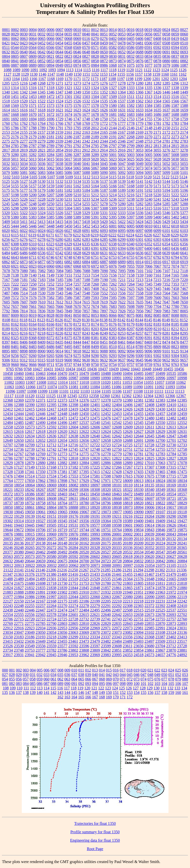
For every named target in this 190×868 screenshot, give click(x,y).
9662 (24, 365)
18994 (139, 507)
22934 (41, 628)
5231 (68, 199)
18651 (95, 498)
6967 (68, 266)
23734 (8, 650)
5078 (184, 168)
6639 (166, 253)
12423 (106, 409)
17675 (149, 476)
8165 (42, 324)
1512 (140, 97)
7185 (59, 280)
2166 (113, 132)
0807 (24, 56)
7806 (15, 311)
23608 (117, 646)
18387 (41, 494)
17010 (149, 463)
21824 (8, 588)
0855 (68, 61)
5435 (6, 226)
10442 (125, 369)
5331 (104, 213)
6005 (131, 226)
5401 (166, 217)
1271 (59, 83)
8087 (166, 315)
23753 (30, 650)
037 (74, 675)
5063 (59, 168)
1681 (113, 114)
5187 (104, 190)
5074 (148, 168)
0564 (33, 48)
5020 (95, 159)
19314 (19, 521)
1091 (34, 70)
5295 (6, 208)
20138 (41, 543)
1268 (42, 83)
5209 (68, 195)
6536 (42, 253)
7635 (140, 302)
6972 (95, 266)
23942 (41, 655)
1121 (139, 70)
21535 (106, 579)
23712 (171, 646)
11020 (106, 382)
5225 (15, 199)
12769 (41, 454)
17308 (160, 467)
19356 (84, 521)
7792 (6, 311)
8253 (122, 333)
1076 (140, 65)
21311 (171, 570)
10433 (59, 369)
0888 (24, 65)
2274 (184, 137)
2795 (95, 146)
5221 (166, 195)
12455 (139, 414)
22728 (73, 619)
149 (102, 692)
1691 (6, 119)
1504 (95, 97)
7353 (175, 284)
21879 (171, 588)
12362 (127, 396)
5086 (68, 173)
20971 (95, 565)
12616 (19, 432)
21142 (30, 570)
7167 (6, 280)
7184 (50, 280)
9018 (77, 351)
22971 (106, 628)
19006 (149, 507)
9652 (166, 360)
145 (74, 692)
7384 (33, 289)
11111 (159, 391)
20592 (73, 557)
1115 (87, 70)
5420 (104, 222)
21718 (51, 583)
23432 (19, 641)
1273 (77, 83)
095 (102, 684)
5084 (50, 173)
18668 (117, 498)
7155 (104, 275)
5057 (15, 168)
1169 (59, 79)
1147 (51, 74)
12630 (171, 432)
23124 (171, 632)
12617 (30, 432)
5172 (166, 186)
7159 (140, 275)
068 (102, 679)
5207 (50, 195)
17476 (8, 476)
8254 (131, 333)
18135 (149, 485)
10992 (128, 378)
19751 (106, 530)
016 (116, 670)
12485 (19, 423)
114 (46, 688)
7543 (59, 293)
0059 (175, 34)
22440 (19, 610)
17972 (117, 481)
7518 (33, 293)
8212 (175, 329)
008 (60, 670)
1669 (24, 114)
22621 (95, 615)
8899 (33, 351)
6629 (86, 253)
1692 (15, 119)
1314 (15, 88)
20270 (41, 548)
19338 (51, 521)
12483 (182, 418)
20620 (149, 557)
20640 (19, 561)
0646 (77, 52)
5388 (68, 217)
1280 (140, 83)
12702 (182, 440)
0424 (33, 43)
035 (60, 675)
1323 (86, 88)
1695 (42, 119)
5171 (157, 186)
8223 (50, 333)
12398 (73, 405)
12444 (19, 414)
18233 (19, 490)
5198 (15, 195)
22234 (171, 601)
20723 (106, 561)
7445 (157, 289)
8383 (113, 338)
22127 (8, 601)
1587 (175, 106)
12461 (19, 418)
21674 (8, 583)
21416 (73, 574)
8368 (33, 338)
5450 (68, 226)
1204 (183, 79)
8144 (139, 320)
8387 (131, 338)
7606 (15, 302)
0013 (104, 30)
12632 (8, 436)
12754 (149, 449)
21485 (182, 574)
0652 (122, 52)
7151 (68, 275)
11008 (41, 382)
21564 (128, 579)
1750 (104, 119)
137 (19, 692)
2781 (166, 141)
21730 (62, 583)
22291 (106, 606)
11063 (9, 387)
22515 (139, 610)
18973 (128, 507)
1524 (59, 101)
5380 (15, 217)
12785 (182, 454)
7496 (15, 293)
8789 (140, 347)
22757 (171, 619)
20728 (117, 561)
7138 (15, 275)
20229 (171, 543)
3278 (184, 150)
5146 (184, 181)
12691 (139, 440)
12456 (149, 414)
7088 (86, 271)
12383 (160, 400)
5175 (6, 190)
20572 (19, 557)
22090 (149, 597)
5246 (15, 204)
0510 (184, 43)
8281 (166, 333)
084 (26, 684)
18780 (84, 503)
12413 (19, 409)
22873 (171, 624)
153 (130, 692)
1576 (77, 106)
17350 (41, 472)
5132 (59, 181)
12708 (19, 445)
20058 (30, 539)
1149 (69, 74)
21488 (8, 579)
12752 (139, 449)
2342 (86, 141)
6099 (157, 231)
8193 (24, 329)
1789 (42, 128)
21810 (149, 583)
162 (60, 697)
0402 (113, 39)
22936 (51, 628)
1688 (175, 114)
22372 (149, 606)
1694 (33, 119)
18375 (19, 494)
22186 (84, 601)
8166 (50, 324)
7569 (6, 298)
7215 (157, 280)
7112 (175, 271)
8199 (68, 329)
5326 (59, 213)
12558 (8, 427)
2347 (131, 141)
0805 (15, 56)
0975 (86, 65)
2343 (95, 141)
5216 (131, 195)
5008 (175, 155)
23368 (149, 637)
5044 (95, 164)
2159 (59, 132)
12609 (128, 427)
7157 (122, 275)
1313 (6, 88)
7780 (175, 306)
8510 (113, 347)
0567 (59, 48)
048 (150, 675)
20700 (84, 561)
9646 (148, 360)
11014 (63, 382)
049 (157, 675)
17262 (106, 467)
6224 (130, 235)
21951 (139, 592)
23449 (41, 641)
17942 (95, 481)
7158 (131, 275)
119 (80, 688)
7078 (6, 271)
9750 (95, 365)
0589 (140, 48)
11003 (20, 382)
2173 (175, 132)
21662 (160, 579)
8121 (32, 320)
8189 (6, 329)
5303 (59, 208)
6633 (122, 253)
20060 (41, 539)
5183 (77, 190)
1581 (122, 106)
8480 (6, 347)
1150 (77, 74)
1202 (165, 79)
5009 (184, 155)
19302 (8, 521)
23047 (19, 632)
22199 (95, 601)
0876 (140, 61)
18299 (73, 490)
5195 (175, 190)
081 (5, 684)
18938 (117, 507)
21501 (51, 579)
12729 (160, 445)
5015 (50, 159)
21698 (41, 583)
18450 (95, 494)
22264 (51, 606)
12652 (41, 440)
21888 (19, 592)
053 (185, 675)
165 (81, 697)
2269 (140, 137)
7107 (166, 271)
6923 (33, 266)
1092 (43, 70)
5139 (122, 181)
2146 (131, 128)
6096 (131, 231)
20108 (117, 539)
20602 (95, 557)
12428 (139, 409)
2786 (24, 146)
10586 (182, 373)
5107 (51, 177)
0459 (104, 43)
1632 (131, 110)
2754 (157, 141)
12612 (160, 427)
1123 (156, 70)
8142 (121, 320)
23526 (8, 646)
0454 (59, 43)
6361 (42, 248)
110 (19, 688)
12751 (128, 449)
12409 (160, 405)
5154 (6, 186)
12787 (19, 458)
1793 (68, 128)
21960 (149, 592)
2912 (86, 150)
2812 (148, 146)
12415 (30, 409)
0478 (122, 43)
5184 (86, 190)
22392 (160, 606)
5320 (6, 213)
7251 (42, 284)
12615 (8, 432)
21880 (182, 588)
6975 (104, 266)
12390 (30, 405)
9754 (113, 365)
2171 (157, 132)
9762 (166, 365)
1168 (51, 79)
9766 (19, 369)
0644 (59, 52)
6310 (33, 244)
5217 (140, 195)
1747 (77, 119)
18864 (51, 507)
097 (116, 684)
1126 (182, 70)
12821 (106, 458)
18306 (84, 490)
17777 (19, 481)
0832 (131, 56)
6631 (104, 253)
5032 (6, 164)
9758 (140, 365)
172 (130, 697)
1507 (104, 97)
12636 (51, 436)
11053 (127, 382)
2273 (175, 137)
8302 (6, 338)
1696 (50, 119)
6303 (157, 240)
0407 (148, 39)
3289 (95, 155)
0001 (6, 30)
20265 (30, 548)
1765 (50, 123)
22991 (160, 628)
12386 (8, 405)
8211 (166, 329)
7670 (77, 306)
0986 (104, 65)
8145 (148, 320)
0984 (95, 65)
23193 (41, 637)
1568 (6, 106)
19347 (73, 521)
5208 (59, 195)
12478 (128, 418)
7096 (131, 271)
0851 (33, 61)
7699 (140, 306)
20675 (62, 561)
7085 (69, 271)
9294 (122, 356)
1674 (68, 114)
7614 (77, 302)
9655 (175, 360)
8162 (15, 324)
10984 (41, 378)
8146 (157, 320)
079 (178, 679)
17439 (149, 472)
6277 (33, 240)
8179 (131, 324)
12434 (8, 414)
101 (143, 684)
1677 (86, 114)
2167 (122, 132)
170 (116, 697)
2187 (77, 137)
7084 (60, 271)
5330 (95, 213)
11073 (41, 387)
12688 (128, 440)
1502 (77, 97)
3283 (42, 155)
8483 (33, 347)
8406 (24, 342)
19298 (182, 516)
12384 (171, 400)
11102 (75, 391)
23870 (171, 650)
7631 (131, 302)
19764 (117, 530)
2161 (68, 132)
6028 (77, 231)
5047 (122, 164)
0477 (113, 43)
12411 (182, 405)
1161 (174, 74)
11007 (31, 382)
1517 (184, 97)
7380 (15, 289)
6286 (113, 240)
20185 (117, 543)
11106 (117, 391)
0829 (104, 56)
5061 (42, 168)
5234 (95, 199)
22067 (117, 597)
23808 (84, 650)
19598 (117, 525)
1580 (113, 106)
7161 (157, 275)
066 (88, 679)
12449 (73, 414)
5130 (42, 181)
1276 (104, 83)
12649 (8, 440)
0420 (184, 39)
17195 (84, 467)
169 (109, 697)
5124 (183, 177)
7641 (148, 302)
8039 (59, 315)
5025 (131, 159)
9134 (184, 351)
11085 (106, 387)
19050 (30, 512)
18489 (139, 494)
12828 (182, 458)
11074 (52, 387)
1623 (77, 110)
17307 (149, 467)
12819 (84, 458)
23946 (62, 655)
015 (109, 670)
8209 (148, 329)
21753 (84, 583)
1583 (140, 106)
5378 (6, 217)
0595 (184, 48)
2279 (42, 141)
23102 (149, 632)
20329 (106, 548)
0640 (24, 52)
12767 (19, 454)
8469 (148, 342)
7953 (131, 311)
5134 (77, 181)
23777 (41, 650)
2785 (15, 146)
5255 (86, 204)
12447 (51, 414)
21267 (84, 570)
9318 (50, 360)
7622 (122, 302)
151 (116, 692)
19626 (171, 525)
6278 (42, 240)
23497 (149, 641)
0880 (166, 61)
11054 (138, 382)
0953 (68, 65)
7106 (158, 271)
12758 (182, 449)
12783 (160, 454)
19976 (73, 534)
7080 (24, 271)
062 (60, 679)
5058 (24, 168)
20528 (117, 552)
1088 (7, 70)
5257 (95, 204)
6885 (95, 262)
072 (130, 679)
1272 (68, 83)
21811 (160, 583)
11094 (181, 387)
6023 (33, 231)
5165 (104, 186)
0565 (42, 48)
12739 (30, 449)
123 (108, 688)
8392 (157, 338)
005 (40, 670)
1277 (113, 83)
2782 (175, 141)
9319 (59, 360)
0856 (77, 61)
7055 (131, 266)
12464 (41, 418)
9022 (86, 351)
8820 (166, 347)
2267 (122, 137)
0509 (175, 43)
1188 (112, 79)
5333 (122, 213)
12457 (160, 414)
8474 (166, 342)
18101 (117, 485)
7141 (42, 275)
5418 (86, 222)
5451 (77, 226)
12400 (84, 405)
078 (171, 679)
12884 (84, 463)
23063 (73, 632)
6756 (140, 257)
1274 (86, 83)
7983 (166, 311)
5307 (95, 208)
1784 (184, 123)
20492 (62, 552)
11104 (96, 391)
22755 (160, 619)
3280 (15, 155)
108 (6, 688)
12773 (62, 454)
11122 (40, 396)
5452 (86, 226)
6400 (148, 248)
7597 (131, 298)
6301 (140, 240)
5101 (184, 173)
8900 (42, 351)
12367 (181, 396)
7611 (50, 302)
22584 (62, 615)
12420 (84, 409)
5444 (15, 226)
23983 (106, 655)
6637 (148, 253)
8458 (113, 342)
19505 (51, 525)
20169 (95, 543)
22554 (8, 615)
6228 (166, 235)
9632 (104, 360)
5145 (175, 181)
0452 (42, 43)
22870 (160, 624)
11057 (159, 382)
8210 (157, 329)
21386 (51, 574)
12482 (171, 418)
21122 (8, 570)
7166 (184, 275)
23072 (106, 632)
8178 (122, 324)
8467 (140, 342)
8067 (122, 315)
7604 (184, 298)
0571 (95, 48)
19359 (95, 521)
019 (137, 670)
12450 (84, 414)
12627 (139, 432)
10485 (95, 373)
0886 (6, 65)
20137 (30, 543)
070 (116, 679)
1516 (175, 97)
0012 (95, 30)
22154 (30, 601)
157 (157, 692)
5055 (184, 164)
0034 (59, 34)
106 (178, 684)
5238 (131, 199)
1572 (42, 106)
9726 (59, 365)
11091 (149, 387)
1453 (33, 97)
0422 (15, 43)
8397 (6, 342)
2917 (131, 150)
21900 (51, 592)
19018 (182, 507)
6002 (122, 226)
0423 (24, 43)
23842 (106, 650)
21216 (62, 570)
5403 (184, 217)
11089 (127, 387)
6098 (148, 231)
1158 (148, 74)
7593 (95, 298)
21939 (117, 592)
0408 (157, 39)
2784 (6, 146)
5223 (184, 195)
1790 (50, 128)
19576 (84, 525)
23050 (41, 632)
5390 (86, 217)
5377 (184, 213)
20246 (8, 548)
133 (177, 688)
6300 (131, 240)
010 (74, 670)
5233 (86, 199)
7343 (140, 284)
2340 (68, 141)
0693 (184, 52)
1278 (122, 83)
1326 (104, 88)
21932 (106, 592)
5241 (157, 199)
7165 (175, 275)
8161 (6, 324)
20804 (128, 561)
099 (130, 684)
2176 (15, 137)
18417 (73, 494)
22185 (73, 601)
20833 (149, 561)
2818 (15, 150)
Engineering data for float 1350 (95, 840)
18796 (106, 503)
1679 (104, 114)
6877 (42, 262)
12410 (171, 405)
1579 (104, 106)
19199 (106, 516)
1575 (68, 106)
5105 (33, 177)
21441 (117, 574)
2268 (131, 137)
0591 (148, 48)
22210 (117, 601)
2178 (24, 137)
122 (101, 688)
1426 (157, 92)
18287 (51, 490)
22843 (128, 624)
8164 (33, 324)
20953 (63, 565)
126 (129, 688)
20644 (30, 561)
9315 (42, 360)
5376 (175, 213)
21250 (73, 570)
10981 (8, 378)
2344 (104, 141)
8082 (148, 315)
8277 (148, 333)
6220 (104, 235)
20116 (149, 539)
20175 (106, 543)
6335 (86, 244)
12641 (106, 436)
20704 (95, 561)
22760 (182, 619)
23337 (106, 637)
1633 (140, 110)
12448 (62, 414)
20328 (95, 548)
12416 (41, 409)
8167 (59, 324)
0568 (68, 48)
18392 (51, 494)
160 (178, 692)
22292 (117, 606)
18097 (95, 485)
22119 (182, 597)
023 (164, 670)
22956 (73, 628)
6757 (148, 257)
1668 (15, 114)
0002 (15, 30)
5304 (68, 208)
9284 (86, 356)
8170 (68, 324)
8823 (175, 347)
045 (130, 675)
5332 (113, 213)
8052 (86, 315)
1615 (15, 110)
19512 (62, 525)
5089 (95, 173)
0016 (131, 30)
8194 (33, 329)
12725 (128, 445)
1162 (182, 74)
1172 (86, 79)
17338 (19, 472)
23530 (19, 646)
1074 (122, 65)
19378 (117, 521)
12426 (128, 409)
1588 (184, 106)
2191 (113, 137)
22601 (73, 615)
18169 (171, 485)
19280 (160, 516)
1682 (122, 114)
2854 (59, 150)
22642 (117, 615)
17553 (73, 476)
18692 (139, 498)
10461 (30, 373)
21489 (19, 579)
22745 (128, 619)
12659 (117, 440)
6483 (184, 248)
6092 (95, 231)
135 (5, 692)
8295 (184, 333)
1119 (121, 70)
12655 (73, 440)
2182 (59, 137)
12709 (30, 445)
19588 (106, 525)
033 (47, 675)
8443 (68, 342)
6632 (113, 253)
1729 (59, 119)
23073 (117, 632)
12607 (106, 427)
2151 (175, 128)
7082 (42, 271)
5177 (24, 190)
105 (171, 684)
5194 (166, 190)
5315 (148, 208)
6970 (86, 266)
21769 (95, 583)
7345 (148, 284)
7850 (77, 311)
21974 (182, 592)
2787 (33, 146)
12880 (41, 463)
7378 (6, 289)
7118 (184, 271)
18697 (149, 498)
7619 (104, 302)
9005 (50, 351)
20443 (30, 552)
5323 (33, 213)
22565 (41, 615)
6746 (50, 257)
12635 (41, 436)
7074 (175, 266)
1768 (77, 123)
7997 (175, 311)
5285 (166, 204)
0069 (77, 39)
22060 (95, 597)
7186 (68, 280)
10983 (30, 378)
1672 (50, 114)
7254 (68, 284)
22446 (30, 610)
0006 (50, 30)
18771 (73, 503)
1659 (184, 110)
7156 (113, 275)
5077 (175, 168)
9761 (157, 365)
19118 (182, 512)
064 (74, 679)
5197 (6, 195)
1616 (24, 110)
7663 (42, 306)
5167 (122, 186)
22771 (19, 624)
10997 (171, 378)
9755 (122, 365)
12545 (139, 423)
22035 (62, 597)
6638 (157, 253)
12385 (182, 400)
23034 (8, 632)
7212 (131, 280)
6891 (131, 262)
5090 (104, 173)
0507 (157, 43)
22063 (106, 597)
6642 (6, 257)
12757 (171, 449)
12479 (139, 418)
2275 (6, 141)
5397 (131, 217)
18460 (106, 494)
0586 (131, 48)
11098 (32, 391)
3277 (175, 150)
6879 (50, 262)
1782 (166, 123)
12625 (117, 432)
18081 (63, 485)
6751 (95, 257)
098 (123, 684)
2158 (50, 132)
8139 (113, 320)
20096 (95, 539)
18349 (160, 490)
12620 (62, 432)
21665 (171, 579)
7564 (166, 293)
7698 (131, 306)
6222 (113, 235)
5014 (42, 159)
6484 (6, 253)
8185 (175, 324)
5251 (59, 204)
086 (40, 684)
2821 (42, 150)
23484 (117, 641)
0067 (59, 39)
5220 (157, 195)
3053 (140, 150)
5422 (122, 222)
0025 (175, 30)
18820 (139, 503)
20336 (128, 548)
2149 (157, 128)
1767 (68, 123)
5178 (33, 190)
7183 (42, 280)
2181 (50, 137)
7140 (33, 275)
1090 (25, 70)
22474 (62, 610)
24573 (149, 655)
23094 (139, 632)
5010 (6, 159)
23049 (30, 632)
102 (150, 684)
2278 (33, 141)
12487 (30, 423)
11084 (95, 387)
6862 (6, 262)
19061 (41, 512)
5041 (86, 164)
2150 (166, 128)
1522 (42, 101)
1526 (77, 101)
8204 (104, 329)
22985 (149, 628)
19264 (149, 516)
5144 (166, 181)
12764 (8, 454)
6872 (15, 262)
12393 (41, 405)
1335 (148, 88)
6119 (32, 235)
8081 (140, 315)
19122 (8, 516)
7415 (113, 289)
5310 (122, 208)
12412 (8, 409)
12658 (106, 440)
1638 (175, 110)
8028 (50, 315)
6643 (15, 257)
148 (95, 692)
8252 (113, 333)
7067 (157, 266)
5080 (15, 173)
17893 (51, 481)
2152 (184, 128)
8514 (131, 347)
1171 (77, 79)
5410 (15, 222)
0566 (50, 48)
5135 (86, 181)
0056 (148, 34)
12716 (73, 445)
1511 (131, 97)
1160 (165, 74)
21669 (182, 579)
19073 (106, 512)
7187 (77, 280)
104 (164, 684)
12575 (41, 427)
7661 (33, 306)
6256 (6, 240)
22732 (84, 619)
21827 (19, 588)
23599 (106, 646)
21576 (139, 579)
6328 (59, 244)
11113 (180, 391)
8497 (77, 347)
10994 (139, 378)
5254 (77, 204)
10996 (160, 378)
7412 (104, 289)
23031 (182, 628)
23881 (182, 650)
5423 (131, 222)
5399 (148, 217)
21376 (30, 574)
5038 (59, 164)
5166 (113, 186)
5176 (15, 190)
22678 (160, 615)
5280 (122, 204)
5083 (42, 173)
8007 (6, 315)
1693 (24, 119)
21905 (73, 592)
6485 (15, 253)
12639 (84, 436)
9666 (33, 365)
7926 (122, 311)
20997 (128, 565)
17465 (160, 472)
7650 (184, 302)
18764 (62, 503)
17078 (182, 463)
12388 (19, 405)
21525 (84, 579)
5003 (131, 155)
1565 (166, 101)
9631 (95, 360)
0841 (15, 61)
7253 (59, 284)
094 (95, 684)
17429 (128, 472)
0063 (24, 39)
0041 (95, 34)
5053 (175, 164)
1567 (184, 101)
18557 (182, 494)
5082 (33, 173)
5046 (113, 164)
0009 (68, 30)
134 (184, 688)
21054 (150, 565)
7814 (24, 311)
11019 (95, 382)
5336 (140, 213)
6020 (6, 231)
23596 (84, 646)
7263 (122, 284)
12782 (149, 454)
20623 (160, 557)
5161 (68, 186)
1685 (148, 114)
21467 (149, 574)
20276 (62, 548)
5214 (113, 195)
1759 (184, 119)
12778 (106, 454)
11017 (73, 382)
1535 (104, 101)
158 (164, 692)
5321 (15, 213)
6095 (122, 231)
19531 (73, 525)
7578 (42, 298)
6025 (50, 231)
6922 (24, 266)
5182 (68, 190)
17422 (106, 472)
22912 (8, 628)
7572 (15, 298)
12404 (117, 405)
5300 (33, 208)
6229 (175, 235)
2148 (148, 128)
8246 (95, 333)
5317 (166, 208)
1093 (52, 70)
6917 (166, 262)
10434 (70, 369)
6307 (6, 244)
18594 (30, 498)
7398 (59, 289)
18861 (30, 507)
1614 (6, 110)
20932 (52, 565)
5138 (113, 181)
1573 (50, 106)
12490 (41, 423)
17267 (128, 467)
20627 (171, 557)
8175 (104, 324)
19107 (161, 512)
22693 (171, 615)
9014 (59, 351)
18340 (149, 490)
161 (185, 692)
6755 (131, 257)
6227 (157, 235)
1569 (15, 106)
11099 (43, 391)
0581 (104, 48)
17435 (139, 472)
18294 (62, 490)
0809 (33, 56)
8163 (24, 324)
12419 (73, 409)
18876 (62, 507)
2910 (68, 150)
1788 (33, 128)
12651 (30, 440)
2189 (95, 137)
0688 (140, 52)
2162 (77, 132)
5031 (184, 159)
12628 (149, 432)
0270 (95, 39)
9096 (148, 351)
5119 (139, 177)
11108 (138, 391)
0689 (148, 52)
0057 (157, 34)
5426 (157, 222)
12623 (95, 432)
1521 (33, 101)
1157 (139, 74)
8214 (6, 333)
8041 (68, 315)
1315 (24, 88)
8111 (15, 320)
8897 (15, 351)
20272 (51, 548)
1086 (175, 65)
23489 (128, 641)
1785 (6, 128)
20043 (171, 534)
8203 (95, 329)
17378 (51, 472)
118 (74, 688)
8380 (86, 338)
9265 (50, 356)
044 (123, 675)
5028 (157, 159)
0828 (95, 56)
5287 (175, 204)
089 (60, 684)
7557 (131, 293)
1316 (33, 88)
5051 (157, 164)
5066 (86, 168)
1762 (24, 123)
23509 (160, 641)
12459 (182, 414)
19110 (171, 512)
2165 (104, 132)
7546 (68, 293)
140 (40, 692)
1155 (121, 74)
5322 (24, 213)
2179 (33, 137)
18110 (128, 485)
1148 (60, 74)
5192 (148, 190)
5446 (33, 226)
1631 (122, 110)
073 (137, 679)
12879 (30, 463)
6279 (50, 240)
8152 (184, 320)
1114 (78, 70)
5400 (157, 217)
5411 (24, 222)
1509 (113, 97)
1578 (95, 106)
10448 (146, 369)
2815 (175, 146)
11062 (181, 382)
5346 (166, 213)
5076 (166, 168)
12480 (149, 418)
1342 (24, 92)
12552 (182, 423)
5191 (140, 190)
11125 (51, 396)
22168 (51, 601)
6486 (24, 253)
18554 (171, 494)
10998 (182, 378)
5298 (15, 208)
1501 (68, 97)
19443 (19, 525)
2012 (95, 128)
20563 (8, 557)
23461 (73, 641)
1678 (95, 114)
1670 (33, 114)
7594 (104, 298)
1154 (112, 74)
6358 (15, 248)
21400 (62, 574)
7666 (59, 306)
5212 (95, 195)
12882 (62, 463)
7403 (77, 289)
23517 (182, 641)
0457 (86, 43)
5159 (50, 186)
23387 (160, 637)
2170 (148, 132)
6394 (122, 248)
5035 (33, 164)
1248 (33, 83)
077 (164, 679)
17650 (139, 476)
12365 (159, 396)
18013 (139, 481)
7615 (86, 302)
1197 (121, 79)
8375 (68, 338)
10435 (81, 369)
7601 (166, 298)
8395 (184, 338)
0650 (104, 52)
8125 (50, 320)
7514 (24, 293)
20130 (160, 539)
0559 (24, 48)
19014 (160, 507)
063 (67, 679)
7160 (148, 275)
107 (185, 684)
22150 (19, 601)
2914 (104, 150)
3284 (50, 155)
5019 (86, 159)
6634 (131, 253)
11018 (84, 382)
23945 (51, 655)
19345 (62, 521)
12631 (182, 432)
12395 (51, 405)
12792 (62, 458)
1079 (166, 65)
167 (95, 697)
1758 (175, 119)
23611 (128, 646)
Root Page (95, 849)
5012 (24, 159)
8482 (24, 347)
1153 (104, 74)
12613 (171, 427)
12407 (139, 405)
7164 (166, 275)
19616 (160, 525)
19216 (128, 516)
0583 (122, 48)
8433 (50, 342)
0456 (77, 43)
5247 (24, 204)
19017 (171, 507)
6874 (33, 262)
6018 (175, 226)
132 (170, 688)
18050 (8, 485)
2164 (95, 132)
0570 (86, 48)
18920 (95, 507)
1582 (131, 106)
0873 (113, 61)
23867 (160, 650)
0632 (6, 52)
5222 (175, 195)
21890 (30, 592)
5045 (104, 164)
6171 (50, 235)
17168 (51, 467)
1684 (140, 114)
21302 (160, 570)
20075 (52, 539)
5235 (104, 199)
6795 (184, 257)
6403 (166, 248)
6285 (104, 240)
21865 (128, 588)
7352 (166, 284)
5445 (24, 226)
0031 (33, 34)
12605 (84, 427)
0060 (184, 34)
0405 (131, 39)
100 (137, 684)
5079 (6, 173)
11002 (9, 382)
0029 (15, 34)
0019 (148, 30)
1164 (16, 79)
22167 (41, 601)
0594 (175, 48)
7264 (131, 284)
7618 (95, 302)
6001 (113, 226)
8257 (140, 333)
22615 (84, 615)
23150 (8, 637)
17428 (117, 472)
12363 (138, 396)
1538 (131, 101)
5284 (157, 204)
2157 (42, 132)
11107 (128, 391)
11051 (116, 382)
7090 (104, 271)
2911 (77, 150)
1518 (6, 101)
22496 (106, 610)
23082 (128, 632)
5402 (175, 217)
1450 (6, 97)
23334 (95, 637)
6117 (24, 235)
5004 (140, 155)
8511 (122, 347)
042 (109, 675)
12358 (94, 396)
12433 (182, 409)
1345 (42, 92)
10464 (51, 373)
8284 (175, 333)
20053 (8, 539)
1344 (33, 92)
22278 (84, 606)
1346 (50, 92)
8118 (24, 320)
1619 (50, 110)
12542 (117, 423)
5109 (69, 177)
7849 (68, 311)
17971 (106, 481)
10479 (84, 373)
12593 (62, 427)
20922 (30, 565)
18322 (128, 490)
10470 (62, 373)
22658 (139, 615)
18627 (62, 498)
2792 (77, 146)
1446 (166, 92)
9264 (42, 356)
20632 (8, 561)
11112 (169, 391)
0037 (77, 34)
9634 (113, 360)
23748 (19, 650)
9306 (6, 360)
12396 (62, 405)
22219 (149, 601)
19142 (41, 516)
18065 (41, 485)
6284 (95, 240)
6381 (68, 248)
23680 (149, 646)
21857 (106, 588)
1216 (24, 83)
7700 (148, 306)
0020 (157, 30)
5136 (95, 181)
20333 (117, 548)
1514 (157, 97)
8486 (50, 347)
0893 (42, 65)
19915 (30, 534)
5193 (157, 190)
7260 (95, 284)
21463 (139, 574)
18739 (19, 503)
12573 (30, 427)
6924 (42, 266)
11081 (73, 387)
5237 (122, 199)
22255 (30, 606)
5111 (78, 177)
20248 (19, 548)
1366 (140, 92)
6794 (175, 257)
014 (102, 670)
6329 (68, 244)
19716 (51, 530)
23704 (160, 646)
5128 (33, 181)
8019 (33, 315)
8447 (86, 342)
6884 (86, 262)
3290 (104, 155)
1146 (42, 74)
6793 (166, 257)
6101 (166, 231)
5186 (95, 190)
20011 (138, 534)
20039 (149, 534)
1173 (95, 79)
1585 (157, 106)
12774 (73, 454)
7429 (148, 289)
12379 (117, 400)
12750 (117, 449)
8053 (95, 315)
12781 (139, 454)
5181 (59, 190)
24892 (182, 655)
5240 (148, 199)
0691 (166, 52)
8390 (140, 338)
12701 (171, 440)
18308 (95, 490)
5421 (113, 222)
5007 (166, 155)
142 (53, 692)
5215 (122, 195)
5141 (140, 181)
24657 (160, 655)
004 (33, 670)
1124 (165, 70)
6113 (6, 235)
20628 (182, 557)
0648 (86, 52)
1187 (103, 79)
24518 (139, 655)
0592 (157, 48)
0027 (184, 30)
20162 (84, 543)
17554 (84, 476)
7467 (184, 289)
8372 (50, 338)
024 (171, 670)
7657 (15, 306)
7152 (77, 275)
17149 (30, 467)
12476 (106, 418)
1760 (6, 123)
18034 (182, 481)
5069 (113, 168)
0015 (122, 30)
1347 (59, 92)
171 (123, 697)
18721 (171, 498)
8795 (148, 347)
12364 (148, 396)
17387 (73, 472)
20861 (171, 561)
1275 (95, 83)
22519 (149, 610)
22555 (19, 615)
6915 (148, 262)
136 (12, 692)
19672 (19, 530)
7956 (140, 311)
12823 (128, 458)
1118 (113, 70)
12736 (19, 449)
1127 (7, 74)
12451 (95, 414)
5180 (50, 190)
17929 (84, 481)
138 (26, 692)
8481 (15, 347)
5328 (77, 213)
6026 (59, 231)
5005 (148, 155)
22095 (160, 597)
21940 (128, 592)
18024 (160, 481)
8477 (184, 342)
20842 (160, 561)
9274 (68, 356)
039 (88, 675)
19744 (84, 530)
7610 (42, 302)
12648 (182, 436)
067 (95, 679)
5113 (95, 177)
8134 (95, 320)
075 (150, 679)
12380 (128, 400)
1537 (122, 101)
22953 (62, 628)
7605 (6, 302)
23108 (160, 632)
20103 (106, 539)
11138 (61, 396)
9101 (166, 351)
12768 (30, 454)
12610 (139, 427)
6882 (68, 262)
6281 (68, 240)
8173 (86, 324)
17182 (73, 467)
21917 (95, 592)
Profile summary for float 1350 (95, 832)
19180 (84, 516)
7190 (104, 280)
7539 (50, 293)
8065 (104, 315)
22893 (182, 624)
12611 (149, 427)
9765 (10, 369)
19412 (171, 521)
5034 (24, 164)
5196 (184, 190)
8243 (86, 333)
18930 (106, 507)
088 (53, 684)
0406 (140, 39)
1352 (104, 92)
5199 (24, 195)
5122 (166, 177)
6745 (42, 257)
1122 (148, 70)
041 (102, 675)
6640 (175, 253)
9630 (86, 360)
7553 (113, 293)
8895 (6, 351)
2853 (50, 150)
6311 (41, 244)
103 (157, 684)
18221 (8, 490)
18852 (19, 507)
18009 (128, 481)
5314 (140, 208)
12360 (105, 396)
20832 (139, 561)
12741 (41, 449)
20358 (171, 548)
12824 (139, 458)
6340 (131, 244)
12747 (84, 449)
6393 (113, 248)
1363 (113, 92)
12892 (139, 463)
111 (26, 688)
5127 (24, 181)
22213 (128, 601)
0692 (175, 52)
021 (150, 670)
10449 (157, 369)
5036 (42, 164)
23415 (8, 641)
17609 (117, 476)
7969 (157, 311)
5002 (122, 155)
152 (123, 692)
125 (122, 688)
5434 (184, 222)
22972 (117, 628)
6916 (157, 262)
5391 (95, 217)
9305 (184, 356)
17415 (95, 472)
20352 (149, 548)
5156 (24, 186)
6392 (104, 248)
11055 (149, 382)
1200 (147, 79)
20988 (106, 565)
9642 (131, 360)
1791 (59, 128)
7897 (104, 311)
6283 (86, 240)
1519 (15, 101)
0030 (24, 34)
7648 (175, 302)
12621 (73, 432)
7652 (6, 306)
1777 (122, 123)
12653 (51, 440)
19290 (171, 516)
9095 (140, 351)
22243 (8, 606)
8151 (175, 320)
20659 (41, 561)
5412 (33, 222)
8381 (95, 338)
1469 (42, 97)
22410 (182, 606)
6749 (77, 257)
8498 (86, 347)
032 (40, 675)
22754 (149, 619)
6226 (148, 235)
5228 (42, 199)
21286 (117, 570)
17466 (171, 472)
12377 (95, 400)
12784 (171, 454)
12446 (41, 414)
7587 (77, 298)
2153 (6, 132)
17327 (182, 467)
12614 (182, 427)
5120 (148, 177)
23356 (128, 637)
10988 (84, 378)
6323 (50, 244)
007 (53, 670)
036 (67, 675)
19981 (84, 534)
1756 (157, 119)
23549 (30, 646)
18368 (182, 490)
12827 (171, 458)
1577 (86, 106)
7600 (157, 298)
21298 (149, 570)
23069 (84, 632)
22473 (51, 610)
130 (157, 688)
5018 (77, 159)
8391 (148, 338)
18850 (8, 507)
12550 (160, 423)
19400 (139, 521)
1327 (113, 88)
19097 (150, 512)
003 (26, 670)
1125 (174, 70)
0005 (42, 30)
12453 (117, 414)
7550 (95, 293)
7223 (24, 284)
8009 (15, 315)
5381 (24, 217)
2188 (86, 137)
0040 (86, 34)
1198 (130, 79)
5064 (68, 168)
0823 (68, 56)
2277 (24, 141)
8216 (24, 333)
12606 (95, 427)
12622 (84, 432)
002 (19, 670)
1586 (166, 106)
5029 (166, 159)
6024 (42, 231)
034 (53, 675)
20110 (139, 539)
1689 (184, 114)
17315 (171, 467)
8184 (166, 324)
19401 (149, 521)
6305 (175, 240)
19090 (139, 512)
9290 (95, 356)
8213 (184, 329)
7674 (95, 306)
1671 (42, 114)
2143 (104, 128)
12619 (51, 432)
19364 (106, 521)
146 (81, 692)
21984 (19, 597)
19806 (128, 530)
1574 (59, 106)
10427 (38, 369)
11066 (31, 387)
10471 (73, 373)
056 (19, 679)
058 (33, 679)
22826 (95, 624)
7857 (86, 311)
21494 (30, 579)
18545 (160, 494)
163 (67, 697)
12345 (72, 396)
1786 (15, 128)
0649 (95, 52)
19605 (139, 525)
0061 (6, 39)
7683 (113, 306)
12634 (30, 436)
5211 (86, 195)
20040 (160, 534)
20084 (73, 539)
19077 (117, 512)
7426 (140, 289)
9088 (104, 351)
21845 (84, 588)
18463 (117, 494)
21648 (149, 579)
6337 (104, 244)
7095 (122, 271)
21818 (182, 583)
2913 (95, 150)
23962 (84, 655)
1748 (86, 119)
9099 (157, 351)
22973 (128, 628)
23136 (182, 632)
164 (74, 697)
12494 (51, 423)
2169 (140, 132)
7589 (86, 298)
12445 (30, 414)
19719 (62, 530)
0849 (24, 61)
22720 (30, 619)
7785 (184, 306)
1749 (95, 119)
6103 (184, 231)
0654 (131, 52)
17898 (62, 481)
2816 (184, 146)
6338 (113, 244)
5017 (68, 159)
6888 (113, 262)
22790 (51, 624)
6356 (184, 244)
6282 (77, 240)
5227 (33, 199)
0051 (104, 34)
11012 (52, 382)
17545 (62, 476)
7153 (86, 275)
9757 (131, 365)
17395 (84, 472)
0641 (33, 52)
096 (109, 684)
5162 (77, 186)
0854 (59, 61)
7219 (175, 280)
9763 (175, 365)
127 (136, 688)
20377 (8, 552)
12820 (95, 458)
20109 (128, 539)
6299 (122, 240)
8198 (59, 329)
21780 (106, 583)
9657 (184, 360)
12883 (73, 463)
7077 (184, 266)
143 (60, 692)
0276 (104, 39)
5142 (148, 181)
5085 (59, 173)
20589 (62, 557)
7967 (148, 311)
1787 (24, 128)
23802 (73, 650)
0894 (50, 65)
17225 (95, 467)
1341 (15, 92)
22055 (84, 597)
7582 (50, 298)
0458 (95, 43)
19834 (139, 530)
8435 (59, 342)
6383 (86, 248)
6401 (157, 248)
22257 (41, 606)
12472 (73, 418)
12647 (171, 436)
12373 (62, 400)
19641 (182, 525)
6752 (104, 257)
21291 (127, 570)
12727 (139, 445)
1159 (156, 74)
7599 (148, 298)
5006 (157, 155)
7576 (33, 298)
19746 (95, 530)
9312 (24, 360)
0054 (131, 34)
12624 (106, 432)
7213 (140, 280)
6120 (41, 235)
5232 (77, 199)
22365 (139, 606)
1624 (86, 110)
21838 (51, 588)
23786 (62, 650)
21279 (95, 570)
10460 (19, 373)
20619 (139, 557)
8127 (68, 320)
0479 (131, 43)
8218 (42, 333)
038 (81, 675)
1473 (59, 97)
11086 (116, 387)
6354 (166, 244)
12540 (95, 423)
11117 (9, 396)
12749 (106, 449)
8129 (77, 320)
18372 (8, 494)
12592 (51, 427)
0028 (6, 34)
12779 (117, 454)
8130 (86, 320)
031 (33, 675)
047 (143, 675)
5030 (175, 159)
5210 (77, 195)
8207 (131, 329)
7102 (149, 271)
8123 (41, 320)
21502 (62, 579)
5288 (184, 204)
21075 (161, 565)
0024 (166, 30)
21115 (182, 565)
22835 (117, 624)
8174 (95, 324)
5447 (42, 226)
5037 (50, 164)
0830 (113, 56)
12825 (149, 458)
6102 (175, 231)
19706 (41, 530)
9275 (77, 356)
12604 (73, 427)
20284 (73, 548)
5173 (175, 186)
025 (178, 670)
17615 (128, 476)
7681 (104, 306)
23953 (73, 655)
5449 (59, 226)
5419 (95, 222)
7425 (131, 289)
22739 (95, 619)
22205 (106, 601)
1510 (122, 97)
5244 (184, 199)
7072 (166, 266)
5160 (59, 186)
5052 (166, 164)
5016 (59, 159)
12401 (95, 405)
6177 (59, 235)
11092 (159, 387)
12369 (19, 400)
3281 (24, 155)
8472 (157, 342)
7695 (122, 306)
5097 (157, 173)
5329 (86, 213)
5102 (7, 177)
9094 (131, 351)
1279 (131, 83)
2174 (184, 132)
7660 (24, 306)
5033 (15, 164)
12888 (117, 463)
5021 (104, 159)
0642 (42, 52)
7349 (157, 284)
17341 (30, 472)
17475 (182, 472)
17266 (117, 467)
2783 (184, 141)
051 (171, 675)
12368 (8, 400)
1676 (77, 114)
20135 (8, 543)
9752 (104, 365)
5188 (113, 190)
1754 (140, 119)
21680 (30, 583)
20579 (41, 557)
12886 (106, 463)
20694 (73, 561)
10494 (128, 373)
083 (19, 684)
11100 (53, 391)
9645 (140, 360)
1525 (68, 101)
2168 (131, 132)
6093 (104, 231)
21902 (62, 592)
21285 (106, 570)
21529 (95, 579)
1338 (175, 88)
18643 (84, 498)
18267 (41, 490)
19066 (73, 512)
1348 (68, 92)
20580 (51, 557)
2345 (113, 141)
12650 (19, 440)
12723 (106, 445)
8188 (184, 324)
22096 (171, 597)
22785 (41, 624)
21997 (51, 597)
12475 (95, 418)
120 (87, 688)
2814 (166, 146)
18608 (51, 498)
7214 (148, 280)
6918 (175, 262)
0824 (77, 56)
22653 (128, 615)
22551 (182, 610)
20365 (182, 548)
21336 (182, 570)
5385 (50, 217)
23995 (117, 655)
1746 (68, 119)
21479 (171, 574)
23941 (30, 655)
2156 (33, 132)
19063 (52, 512)
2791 (68, 146)
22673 (149, 615)
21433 (95, 574)
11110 (148, 391)
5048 (131, 164)
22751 (139, 619)
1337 (166, 88)
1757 (166, 119)
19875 (182, 530)
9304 (175, 356)
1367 (148, 92)
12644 (139, 436)
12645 (149, 436)
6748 (68, 257)
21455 (128, 574)
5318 (175, 208)
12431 (171, 409)
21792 (117, 583)
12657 (95, 440)
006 (47, 670)
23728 (182, 646)
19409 (160, 521)
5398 (140, 217)
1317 (42, 88)
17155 (41, 467)
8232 (68, 333)
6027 (68, 231)
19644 (8, 530)
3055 (157, 150)
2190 (104, 137)
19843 (149, 530)
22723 (41, 619)
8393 (166, 338)
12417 (51, 409)
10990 (106, 378)
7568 (184, 293)
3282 (33, 155)
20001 (117, 534)
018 (130, 670)
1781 (157, 123)
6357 (6, 248)
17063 (160, 463)
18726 (182, 498)
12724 (117, 445)
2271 (157, 137)
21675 (19, 583)
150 (109, 692)
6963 (59, 266)
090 (67, 684)
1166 (33, 79)
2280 (50, 141)
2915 (113, 150)
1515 (166, 97)
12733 (182, 445)
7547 (77, 293)
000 (5, 670)
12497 (73, 423)
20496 (73, 552)
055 (12, 679)
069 (109, 679)
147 (88, 692)
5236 (113, 199)
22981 (139, 628)
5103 (16, 177)
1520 (24, 101)
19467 (41, 525)
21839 (62, 588)
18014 (149, 481)
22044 (73, 597)
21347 (8, 574)
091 (74, 684)
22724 (51, 619)
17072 (171, 463)
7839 (50, 311)
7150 (59, 275)
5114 (104, 177)
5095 (148, 173)
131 (164, 688)
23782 (51, 650)
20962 (73, 565)
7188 (86, 280)
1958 (86, 128)
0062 (15, 39)
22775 (30, 624)
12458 (171, 414)
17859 (30, 481)
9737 (68, 365)
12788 (30, 458)
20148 (62, 543)
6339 (122, 244)
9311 (15, 360)
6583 (68, 253)
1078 (157, 65)
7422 (122, 289)
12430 (160, 409)
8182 (148, 324)
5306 (86, 208)
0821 (50, 56)
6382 (77, 248)
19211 (117, 516)
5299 (24, 208)
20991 (117, 565)
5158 (42, 186)
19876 (8, 534)
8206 (122, 329)
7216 (166, 280)
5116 (121, 177)
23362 (139, 637)
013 (95, 670)
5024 (122, 159)
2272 (166, 137)
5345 (157, 213)
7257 (77, 284)
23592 (73, 646)
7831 (33, 311)
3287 (77, 155)
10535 (171, 373)
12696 (149, 440)
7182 (33, 280)
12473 (84, 418)
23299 (73, 637)
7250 (33, 284)
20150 (73, 543)
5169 (140, 186)
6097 (140, 231)
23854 (139, 650)
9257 (24, 356)
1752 (122, 119)
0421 (6, 43)
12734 (8, 449)
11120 (30, 396)
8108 (6, 320)
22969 (95, 628)
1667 (6, 114)
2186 (68, 137)
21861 (117, 588)
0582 (113, 48)
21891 (41, 592)
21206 (51, 570)
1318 (50, 88)
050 (164, 675)
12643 (128, 436)
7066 (148, 266)
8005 (184, 311)
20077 (63, 539)
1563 (148, 101)
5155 (15, 186)
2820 (33, 150)
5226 (24, 199)
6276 (24, 240)
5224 (6, 199)
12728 (149, 445)
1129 (25, 74)
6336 (95, 244)
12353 (83, 396)
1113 (70, 70)
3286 (68, 155)
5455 (104, 226)
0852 (42, 61)
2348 (140, 141)
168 (102, 697)
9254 (6, 356)
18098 (106, 485)
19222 (139, 516)
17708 (160, 476)
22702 (182, 615)
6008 (140, 226)
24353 (128, 655)
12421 (95, 409)
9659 (6, 365)
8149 (166, 320)
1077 (148, 65)
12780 (128, 454)
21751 (73, 583)
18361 (171, 490)
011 (81, 670)
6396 (131, 248)
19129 (19, 516)
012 (88, 670)
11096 (10, 391)
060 (47, 679)
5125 (6, 181)
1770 (95, 123)
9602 (77, 360)
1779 (140, 123)
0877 (148, 61)
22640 (106, 615)
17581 (95, 476)
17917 (73, 481)
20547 (160, 552)
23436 (30, 641)
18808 (117, 503)
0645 (68, 52)
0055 (140, 34)
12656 (84, 440)
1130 (34, 74)
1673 (59, 114)
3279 (6, 155)
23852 (128, 650)
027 (5, 675)
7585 (59, 298)
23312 (84, 637)
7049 (122, 266)
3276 (166, 150)
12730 (171, 445)
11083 (84, 387)
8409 (42, 342)
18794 (95, 503)
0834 (148, 56)
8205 (113, 329)
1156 (130, 74)
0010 (77, 30)
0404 (122, 39)
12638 (73, 436)
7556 (122, 293)
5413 (42, 222)
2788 (42, 146)
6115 (15, 235)
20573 (30, 557)
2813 (157, 146)
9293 (113, 356)
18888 (73, 507)
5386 (59, 217)
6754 (122, 257)
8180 (140, 324)
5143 (157, 181)
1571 (33, 106)
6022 (24, 231)
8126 (59, 320)
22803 (62, 624)
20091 (84, 539)
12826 (160, 458)
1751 (113, 119)
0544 (15, 48)
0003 (24, 30)
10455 (168, 369)
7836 (42, 311)
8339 (24, 338)
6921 (15, 266)
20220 (149, 543)
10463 (41, 373)
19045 (19, 512)
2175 (6, 137)
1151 (86, 74)
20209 (139, 543)
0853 (50, 61)
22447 (41, 610)
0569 (77, 48)
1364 (122, 92)
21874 (149, 588)
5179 (42, 190)
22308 (128, 606)
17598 (106, 476)
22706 (8, 619)
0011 (86, 30)
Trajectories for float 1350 (95, 823)
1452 (24, 97)
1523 (50, 101)
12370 (30, 400)
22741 (106, 619)
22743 (117, 619)
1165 (25, 79)
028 (12, 675)
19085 (128, 512)
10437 (103, 369)
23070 (95, 632)
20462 (41, 552)
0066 (50, 39)
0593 (166, 48)
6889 (122, 262)
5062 (50, 168)
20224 (160, 543)
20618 (128, 557)
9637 (122, 360)
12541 (106, 423)
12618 (41, 432)
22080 (128, 597)
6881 (59, 262)
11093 (170, 387)
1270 (50, 83)
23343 (117, 637)
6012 (166, 226)
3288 (86, 155)
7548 (86, 293)
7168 (15, 280)
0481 (140, 43)
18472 (128, 494)
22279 (95, 606)
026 (185, 670)
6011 (157, 226)
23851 (117, 650)
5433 (175, 222)
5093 (131, 173)
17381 (62, 472)
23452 (51, 641)
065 (81, 679)
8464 (131, 342)
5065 (77, 168)
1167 (42, 79)
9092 (122, 351)
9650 (157, 360)
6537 (50, 253)
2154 (15, 132)
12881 (51, 463)
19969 (51, 534)
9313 (33, 360)
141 (47, 692)
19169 (62, 516)
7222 (15, 284)
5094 (140, 173)
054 (5, 679)
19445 (30, 525)
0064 (33, 39)
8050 (77, 315)
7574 (24, 298)
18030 (171, 481)
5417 (77, 222)
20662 (51, 561)
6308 (15, 244)
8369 (42, 338)
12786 (8, 458)
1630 (113, 110)
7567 (175, 293)
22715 (19, 619)
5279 (113, 204)
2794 (86, 146)
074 (143, 679)
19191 (95, 516)
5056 (6, 168)
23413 (182, 637)
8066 (113, 315)
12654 (62, 440)
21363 (19, 574)
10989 (95, 378)
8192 (15, 329)
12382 (149, 400)
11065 (20, 387)
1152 (95, 74)
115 (53, 688)
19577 (95, 525)
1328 (122, 88)
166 (88, 697)
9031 (95, 351)
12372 (51, 400)
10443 (136, 369)
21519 (73, 579)
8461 (122, 342)
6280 (59, 240)
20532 (128, 552)
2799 (131, 146)
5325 (50, 213)
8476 (175, 342)
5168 (131, 186)
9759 (148, 365)
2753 (148, 141)
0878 (157, 61)
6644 (24, 257)
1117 (104, 70)
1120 (130, 70)
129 (150, 688)
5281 (131, 204)
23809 (95, 650)
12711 (40, 445)
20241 (182, 543)
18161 (160, 485)
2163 (86, 132)
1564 (157, 101)
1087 (184, 65)
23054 (51, 632)
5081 (24, 173)
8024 (42, 315)
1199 (138, 79)
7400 (68, 289)
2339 (59, 141)
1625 (95, 110)
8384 (122, 338)
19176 (73, 516)
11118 (19, 396)
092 (81, 684)
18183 (182, 485)
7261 (104, 284)
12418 (62, 409)
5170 (148, 186)
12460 (8, 418)
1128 (16, 74)
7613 (68, 302)
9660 (15, 365)
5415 (59, 222)
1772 (104, 123)
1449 (184, 92)
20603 (106, 557)
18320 (106, 490)
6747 (59, 257)
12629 (160, 432)
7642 (157, 302)
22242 (182, 601)
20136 (19, 543)
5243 (175, 199)
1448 (175, 92)
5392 (104, 217)
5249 (42, 204)
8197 (50, 329)
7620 (113, 302)
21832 (30, 588)
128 (143, 688)
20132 (171, 539)
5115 (113, 177)
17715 (171, 476)
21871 (139, 588)
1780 (148, 123)
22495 (95, 610)
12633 (19, 436)
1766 (59, 123)
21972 (171, 592)
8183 (157, 324)
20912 (8, 565)
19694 (30, 530)
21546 (117, 579)
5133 (68, 181)
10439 (114, 369)
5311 (131, 208)
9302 (157, 356)
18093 (84, 485)
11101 (64, 391)
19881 (19, 534)
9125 (175, 351)
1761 (15, 123)
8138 (104, 320)
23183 (19, 637)
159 (171, 692)
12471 (62, 418)
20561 (182, 552)
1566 (175, 101)
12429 (149, 409)
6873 (24, 262)
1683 (131, 114)
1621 (59, 110)
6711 (33, 257)
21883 (8, 592)
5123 (174, 177)
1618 (42, 110)
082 (12, 684)
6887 (104, 262)
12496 (62, 423)
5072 (131, 168)
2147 (140, 128)
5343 (148, 213)
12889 (128, 463)
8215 (15, 333)
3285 (59, 155)
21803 (128, 583)
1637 (166, 110)
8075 (131, 315)
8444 (77, 342)
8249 (104, 333)
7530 (42, 293)
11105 (106, 391)
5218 (148, 195)
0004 (33, 30)
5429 (166, 222)
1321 (68, 88)
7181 (24, 280)
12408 (149, 405)
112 (33, 688)
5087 (77, 173)
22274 (73, 606)
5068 (104, 168)
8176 (113, 324)
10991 (117, 378)
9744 (77, 365)
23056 (62, 632)
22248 (19, 606)
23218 (51, 637)
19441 (8, 525)
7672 (86, 306)
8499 (95, 347)
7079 (15, 271)
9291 (104, 356)
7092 (113, 271)
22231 (160, 601)
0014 (113, 30)
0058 (166, 34)
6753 (113, 257)
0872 (104, 61)
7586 (68, 298)
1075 (131, 65)
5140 (131, 181)
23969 (95, 655)
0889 (33, 65)
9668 (42, 365)
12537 (84, 423)
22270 (62, 606)
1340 (6, 92)
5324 (42, 213)
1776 (113, 123)
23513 (171, 641)
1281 (148, 83)
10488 (106, 373)
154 (137, 692)
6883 (77, 262)
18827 (171, 503)
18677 (128, 498)
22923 (30, 628)
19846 (160, 530)
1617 (33, 110)
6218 (86, 235)
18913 (84, 507)
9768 (28, 369)
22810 (84, 624)
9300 (140, 356)
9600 (68, 360)
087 (47, 684)
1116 (96, 70)
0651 (113, 52)
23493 (139, 641)
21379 (41, 574)
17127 (19, 467)
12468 (51, 418)
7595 (113, 298)
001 (12, 670)
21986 (30, 597)
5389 (77, 217)
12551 (171, 423)
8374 (59, 338)
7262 (113, 284)
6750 (86, 257)
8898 (24, 351)
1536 (113, 101)
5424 (140, 222)
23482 (106, 641)
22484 (84, 610)
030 (26, 675)
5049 (140, 164)
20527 (106, 552)
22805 (73, 624)
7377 (184, 284)
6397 (140, 248)
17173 (62, 467)
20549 (171, 552)
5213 (104, 195)
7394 (50, 289)
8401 (15, 342)
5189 (122, 190)
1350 (86, 92)
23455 (62, 641)
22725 (62, 619)
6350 (140, 244)
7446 (166, 289)
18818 (128, 503)
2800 (140, 146)
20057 (19, 539)
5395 (113, 217)
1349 (77, 92)
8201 (86, 329)
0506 (148, 43)
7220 (184, 280)
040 (95, 675)
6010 (148, 226)
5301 (42, 208)
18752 (30, 503)
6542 (59, 253)
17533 (41, 476)
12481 (160, 418)
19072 (95, 512)
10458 (8, 373)
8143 (130, 320)
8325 (15, 338)
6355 (175, 244)
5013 (33, 159)
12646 (160, 436)
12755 (160, 449)
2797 (113, 146)
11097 (21, 391)
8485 (42, 347)
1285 (166, 83)
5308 (104, 208)
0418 (166, 39)
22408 (171, 606)
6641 (184, 253)
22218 (139, 601)
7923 (113, 311)
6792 (157, 257)
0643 (50, 52)
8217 (33, 333)
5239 (140, 199)
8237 (77, 333)
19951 (41, 534)
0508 (166, 43)
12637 (62, 436)
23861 (149, 650)
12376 (84, 400)
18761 (51, 503)
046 (137, 675)
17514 (30, 476)
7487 (6, 293)
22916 (19, 628)
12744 (62, 449)
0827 (86, 56)
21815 (171, 583)
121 (94, 688)
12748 (95, 449)
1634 (148, 110)
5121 (157, 177)
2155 (24, 132)
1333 (131, 88)
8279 (157, 333)
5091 (113, 173)
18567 (8, 498)
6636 (140, 253)
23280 (62, 637)
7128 (6, 275)
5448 (50, 226)
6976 (113, 266)
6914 (140, 262)
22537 (171, 610)
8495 (68, 347)
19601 (128, 525)
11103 (85, 391)
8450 (95, 342)
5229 (50, 199)
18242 (30, 490)
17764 (8, 481)
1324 (95, 88)
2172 (166, 132)
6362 (50, 248)
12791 (51, 458)
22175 (62, 601)
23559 (51, 646)
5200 (33, 195)
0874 (122, 61)
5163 (86, 186)
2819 (24, 150)
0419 (175, 39)
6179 (68, 235)
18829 (182, 503)
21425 (84, 574)
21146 (40, 570)
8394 (175, 338)
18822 (160, 503)
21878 (160, 588)
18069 (52, 485)
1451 (15, 97)
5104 (24, 177)
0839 (184, 56)
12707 (8, 445)
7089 (95, 271)
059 (40, 679)
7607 (24, 302)
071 (123, 679)
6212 (77, 235)
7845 (59, 311)
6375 (59, 248)
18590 (19, 498)
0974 (77, 65)
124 (115, 688)
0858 (95, 61)
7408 (95, 289)
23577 (62, 646)
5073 (140, 168)
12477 (117, 418)
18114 (138, 485)
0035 (68, 34)
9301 (148, 356)
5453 (95, 226)
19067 (84, 512)
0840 (6, 61)
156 (150, 692)
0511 (6, 48)
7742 (166, 306)
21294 (138, 570)
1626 (104, 110)
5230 (59, 199)
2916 (122, 150)
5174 (184, 186)
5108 (60, 177)
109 (13, 688)
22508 (128, 610)
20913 (19, 565)
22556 (30, 615)
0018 (140, 30)
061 (53, 679)
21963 (160, 592)
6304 (166, 240)
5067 (95, 168)
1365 (131, 92)
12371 (41, 400)
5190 (131, 190)
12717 (84, 445)
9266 (59, 356)
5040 (77, 164)
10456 (179, 369)
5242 (166, 199)
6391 (95, 248)
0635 (15, 52)
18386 (30, 494)
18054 (19, 485)
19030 (8, 512)
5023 (113, 159)
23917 (8, 655)
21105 (171, 565)
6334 (77, 244)
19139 (30, 516)
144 (67, 692)
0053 (122, 34)
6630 (95, 253)
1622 (68, 110)
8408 (33, 342)
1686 (157, 114)
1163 (7, 79)
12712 (51, 445)
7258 (86, 284)
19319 (30, 521)
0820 (42, 56)
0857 (86, 61)
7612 (59, 302)
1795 (77, 128)
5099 (166, 173)
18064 (30, 485)
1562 (140, 101)
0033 (50, 34)
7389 (42, 289)
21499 (41, 579)
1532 (86, 101)
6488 (33, 253)
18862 (41, 507)
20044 (182, 534)
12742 (51, 449)
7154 (95, 275)
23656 (139, 646)
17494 (19, 476)
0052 (113, 34)
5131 (50, 181)
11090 (138, 387)
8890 (184, 347)
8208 (140, 329)
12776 (95, 454)
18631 (73, 498)
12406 (128, 405)
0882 (184, 61)
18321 (117, 490)
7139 (24, 275)
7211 (122, 280)
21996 (41, 597)
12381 (139, 400)
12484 (8, 423)
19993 (95, 534)
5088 (86, 173)
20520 (84, 552)
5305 (77, 208)
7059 (140, 266)
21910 (84, 592)
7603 (175, 298)
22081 (139, 597)
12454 (128, 414)
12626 (128, 432)
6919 (184, 262)
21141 (19, 570)
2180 (42, 137)
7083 (51, 271)
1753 (131, 119)
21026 (139, 565)
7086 (77, 271)
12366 (170, 396)
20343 (139, 548)
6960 (50, 266)
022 (157, 670)
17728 (182, 476)
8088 (175, 315)
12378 (106, 400)
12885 (95, 463)
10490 (117, 373)
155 (143, 692)
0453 (50, 43)
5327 (68, 213)
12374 (73, 400)
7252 (50, 284)
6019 (184, 226)
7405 (86, 289)
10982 (19, 378)
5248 (33, 204)
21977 (8, 597)
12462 (30, 418)
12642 (117, 436)
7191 (113, 280)
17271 (139, 467)
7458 (175, 289)
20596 (84, 557)
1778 (131, 123)
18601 (41, 498)
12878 (19, 463)
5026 (140, 159)
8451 (104, 342)
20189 (128, 543)
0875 (131, 61)
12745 (73, 449)
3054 (148, 150)
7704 (157, 306)
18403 (62, 494)
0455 (68, 43)
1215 (15, 83)
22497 (117, 610)
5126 (15, 181)
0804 (6, 56)
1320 (59, 88)
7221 (6, 284)
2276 (15, 141)
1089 (16, 70)
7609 (33, 302)
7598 (140, 298)
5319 (184, 208)
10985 (51, 378)
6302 (148, 240)
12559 (19, 427)
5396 (122, 217)
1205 (6, 83)
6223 (121, 235)
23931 (19, 655)
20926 (41, 565)
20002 (128, 534)
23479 (95, 641)
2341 (77, 141)
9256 (15, 356)
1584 (148, 106)
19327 (41, 521)
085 (33, 684)
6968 (77, 266)
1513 (148, 97)
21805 (139, 583)
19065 (63, 512)
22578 (51, 615)
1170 (68, 79)
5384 (42, 217)
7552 (104, 293)
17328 (8, 472)
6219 (95, 235)
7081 (33, 271)
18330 (139, 490)
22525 (160, 610)
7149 (50, 275)
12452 (106, 414)
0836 (166, 56)
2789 (50, 146)
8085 (157, 315)
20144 (51, 543)
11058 (170, 382)
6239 (184, 235)
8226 (59, 333)
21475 (160, 574)
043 (116, 675)
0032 (42, 34)
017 (123, 670)
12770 (51, 454)
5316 (157, 208)
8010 (24, 315)
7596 (122, 298)
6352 (148, 244)
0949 (59, 65)
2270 (148, 137)
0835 (157, 56)
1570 (24, 106)
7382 (24, 289)
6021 (15, 231)
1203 (174, 79)
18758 (41, 503)
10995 (149, 378)
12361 (116, 396)
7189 (95, 280)
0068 (68, 39)
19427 (182, 521)
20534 (139, 552)
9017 (68, 351)
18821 (149, 503)
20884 (182, 561)
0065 (42, 39)
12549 (149, 423)
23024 (171, 628)
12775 (84, 454)
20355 (160, 548)
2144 (113, 128)
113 (40, 688)
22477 (73, 610)
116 (60, 688)
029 (19, 675)
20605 (117, 557)
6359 (24, 248)
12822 (117, 458)
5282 (140, 204)
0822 (59, 56)
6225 (139, 235)
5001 (113, 155)
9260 (33, 356)
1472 (50, 97)
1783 (175, 123)
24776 (171, 655)
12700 (160, 440)
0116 (86, 39)
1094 (61, 70)
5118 (130, 177)
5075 (157, 168)
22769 (8, 624)
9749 (86, 365)
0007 (59, 30)
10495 (139, 373)
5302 (50, 208)
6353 (157, 244)
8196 (42, 329)
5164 (95, 186)
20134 (182, 539)
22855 (149, 624)
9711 (50, 365)
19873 (171, 530)
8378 (77, 338)
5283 (148, 204)
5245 (6, 204)
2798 (122, 146)
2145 (122, 128)
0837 (175, 56)
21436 (106, 574)
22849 (139, 624)
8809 (157, 347)
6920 (6, 266)
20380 (19, 552)
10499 (160, 373)
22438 (8, 610)
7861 (95, 311)
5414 (50, 222)
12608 (117, 427)
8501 (104, 347)
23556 (41, 646)
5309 (113, 208)
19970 (62, 534)
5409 (6, 222)
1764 (42, 123)
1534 (95, 101)
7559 (148, 293)
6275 (15, 240)
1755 (148, 119)
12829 (8, 463)
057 (26, 679)
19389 (128, 521)
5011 (15, 159)
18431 (84, 494)
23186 (30, 637)
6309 (24, 244)
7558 (140, 293)
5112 (86, 177)
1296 (175, 83)
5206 (42, 195)
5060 (33, 168)
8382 (104, 338)
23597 (95, 646)
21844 (73, 588)
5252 (68, 204)
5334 (131, 213)
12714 (62, 445)
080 (185, 679)
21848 (95, 588)
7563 (157, 293)
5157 (33, 186)
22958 (84, 628)
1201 (156, 79)
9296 (131, 356)
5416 (68, 222)
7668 (68, 306)
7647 (166, 302)
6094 (113, 231)
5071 (122, 168)
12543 (128, 423)
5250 (50, 204)
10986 (62, 378)
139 (33, 692)
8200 (77, 329)
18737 (8, 503)
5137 (104, 181)
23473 (84, 641)
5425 (148, 222)
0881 (175, 61)
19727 (73, 530)
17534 (51, 476)
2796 (104, 146)
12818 (73, 458)
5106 (42, 177)
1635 (157, 110)
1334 (140, 88)
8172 (77, 324)
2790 (59, 146)
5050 (148, 164)
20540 (149, 552)
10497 (149, 373)
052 (178, 675)
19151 (51, 516)
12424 (117, 409)
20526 (95, 552)
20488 (51, 552)
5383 (33, 217)
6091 (86, 231)
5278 (104, 204)
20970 (84, 565)
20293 (84, 548)
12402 (106, 405)
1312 (184, 83)
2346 (122, 141)
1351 (95, 92)
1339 (184, 88)
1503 (86, 97)
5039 (68, 164)
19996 (106, 534)
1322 (77, 88)
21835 (41, 588)
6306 (184, 240)
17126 (8, 467)
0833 (140, 56)
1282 (157, 83)
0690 (157, 52)
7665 (50, 306)
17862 (41, 481)
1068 (113, 65)
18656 (106, 498)
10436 (92, 369)
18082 (73, 485)
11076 (63, 387)
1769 (86, 123)
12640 (95, 436)
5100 (175, 173)
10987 (73, 378)
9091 (113, 351)
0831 (122, 56)
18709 (160, 498)
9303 (166, 356)
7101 (140, 271)
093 (88, 684)
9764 (184, 365)
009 (67, 670)
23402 (171, 637)
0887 (15, 65)
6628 (77, 253)
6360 (33, 248)
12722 (95, 445)
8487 (59, 347)
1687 (166, 114)
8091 (184, 315)
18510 (149, 494)
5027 (148, 159)
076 (157, 679)
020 (143, 670)
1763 (33, 123)
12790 (41, 458)
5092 (122, 173)
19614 (149, 525)
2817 (6, 150)
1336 (157, 88)
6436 (175, 248)
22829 (106, 624)
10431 (48, 369)
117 (67, 688)
